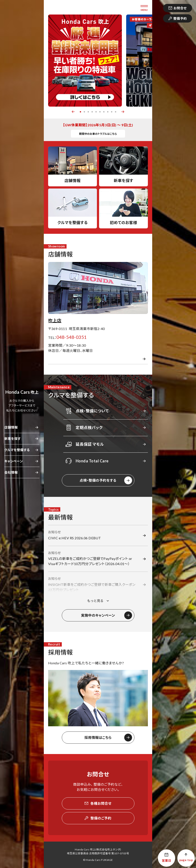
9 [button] (112, 112)
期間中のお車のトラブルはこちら (98, 134)
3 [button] (88, 112)
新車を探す (12, 439)
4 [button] (92, 112)
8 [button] (108, 112)
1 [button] (80, 112)
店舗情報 (11, 427)
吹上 (22, 392)
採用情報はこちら (98, 737)
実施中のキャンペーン (98, 615)
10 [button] (116, 112)
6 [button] (100, 112)
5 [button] (96, 112)
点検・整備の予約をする (98, 480)
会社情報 (11, 472)
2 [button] (84, 112)
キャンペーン (14, 461)
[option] (85, 61)
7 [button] (104, 112)
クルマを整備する (17, 450)
